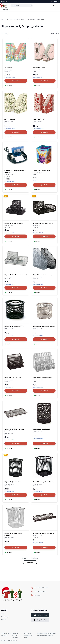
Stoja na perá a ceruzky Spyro (41, 171)
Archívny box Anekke (39, 68)
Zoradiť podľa (55, 33)
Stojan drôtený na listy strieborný (42, 378)
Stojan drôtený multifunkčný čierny (15, 223)
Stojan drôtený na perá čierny (41, 429)
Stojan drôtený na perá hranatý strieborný (13, 534)
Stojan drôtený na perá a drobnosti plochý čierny (14, 430)
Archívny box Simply (39, 119)
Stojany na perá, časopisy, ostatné (36, 20)
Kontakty (4, 620)
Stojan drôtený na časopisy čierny (42, 275)
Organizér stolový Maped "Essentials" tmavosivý (15, 172)
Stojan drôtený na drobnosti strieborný (44, 326)
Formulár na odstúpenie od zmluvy (28, 635)
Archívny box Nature (10, 119)
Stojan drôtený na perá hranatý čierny (44, 482)
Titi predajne (56, 1)
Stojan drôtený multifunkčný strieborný (16, 275)
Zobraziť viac (30, 562)
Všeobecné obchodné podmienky (15, 635)
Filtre (4, 33)
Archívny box (8, 68)
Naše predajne (5, 617)
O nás (3, 614)
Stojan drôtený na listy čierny (13, 378)
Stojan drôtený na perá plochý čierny (43, 533)
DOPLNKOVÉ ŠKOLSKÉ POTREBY (15, 20)
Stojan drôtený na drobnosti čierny (14, 326)
